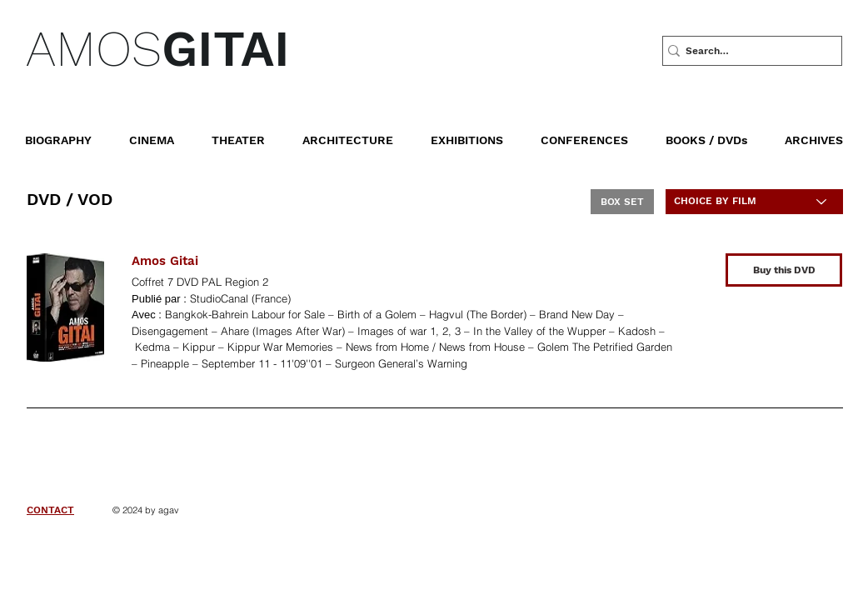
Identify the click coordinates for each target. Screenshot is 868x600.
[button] (718, 132)
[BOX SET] (622, 202)
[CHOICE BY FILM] (754, 202)
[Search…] (746, 51)
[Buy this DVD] (784, 270)
